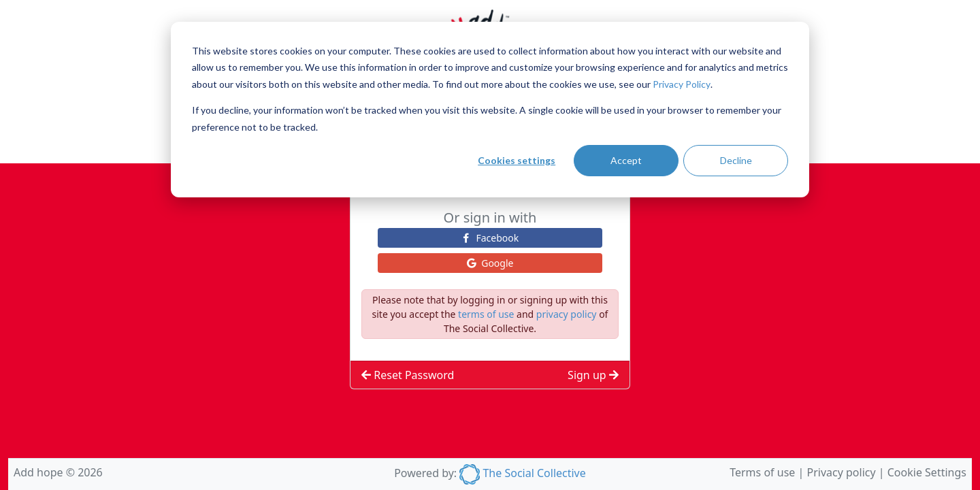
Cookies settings (517, 160)
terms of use (486, 314)
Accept (626, 160)
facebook (490, 238)
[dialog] (490, 110)
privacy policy (567, 314)
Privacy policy (841, 472)
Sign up (593, 375)
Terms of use (762, 472)
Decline (736, 160)
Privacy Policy (682, 84)
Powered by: (425, 473)
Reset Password (408, 375)
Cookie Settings (927, 472)
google (490, 263)
